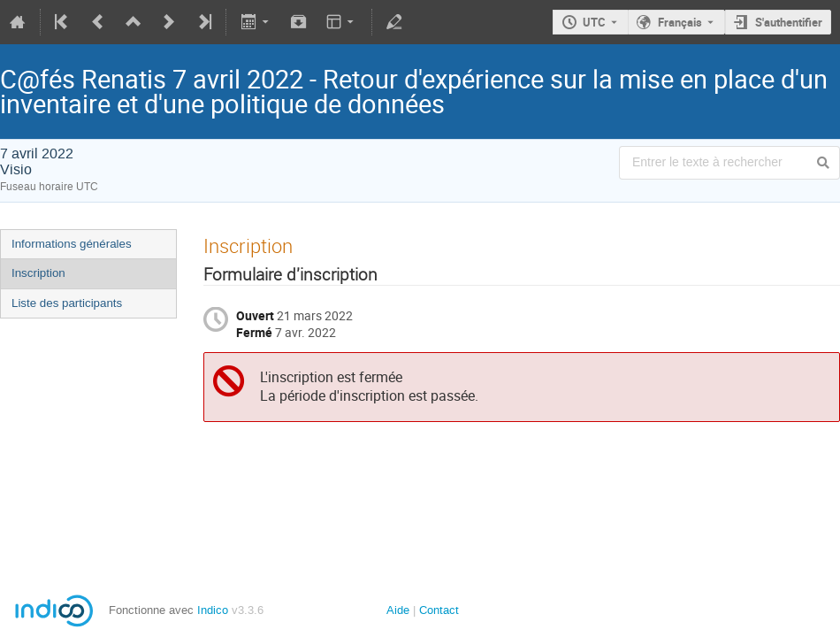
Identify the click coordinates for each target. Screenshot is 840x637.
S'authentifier (789, 22)
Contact (439, 610)
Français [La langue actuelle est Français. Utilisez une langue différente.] (680, 22)
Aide (398, 610)
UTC (594, 22)
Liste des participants (67, 303)
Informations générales (72, 244)
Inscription (38, 273)
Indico (213, 610)
